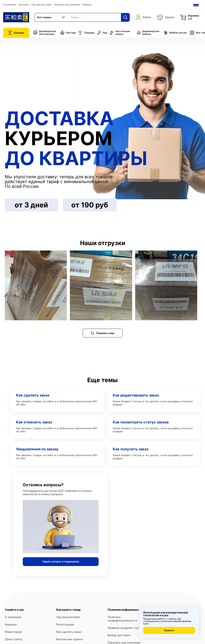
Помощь (87, 5)
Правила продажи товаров (126, 628)
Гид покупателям (68, 617)
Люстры (68, 33)
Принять (169, 630)
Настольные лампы (120, 33)
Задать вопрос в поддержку (61, 561)
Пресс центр (14, 639)
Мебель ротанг (175, 33)
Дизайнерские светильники (45, 33)
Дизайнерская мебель (148, 33)
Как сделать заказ (42, 5)
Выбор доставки (119, 635)
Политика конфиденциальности (122, 619)
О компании (10, 5)
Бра (102, 33)
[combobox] (51, 17)
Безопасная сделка (69, 639)
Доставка (24, 5)
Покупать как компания (67, 5)
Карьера (11, 624)
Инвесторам (13, 632)
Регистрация (65, 624)
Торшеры (86, 33)
